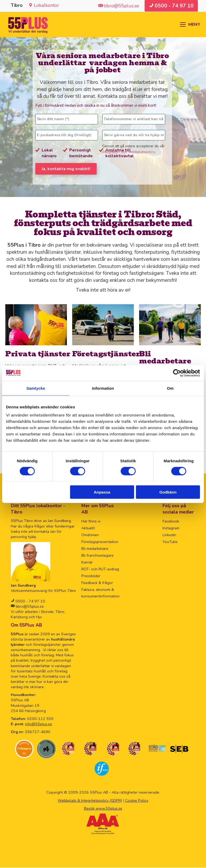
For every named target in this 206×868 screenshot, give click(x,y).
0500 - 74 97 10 (30, 602)
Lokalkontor (46, 5)
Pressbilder (91, 576)
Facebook (171, 522)
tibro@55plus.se (29, 607)
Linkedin (169, 535)
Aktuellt (88, 529)
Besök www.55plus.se (103, 809)
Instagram (171, 529)
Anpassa (102, 492)
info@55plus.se (38, 724)
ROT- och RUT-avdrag (100, 569)
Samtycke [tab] (36, 388)
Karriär (87, 563)
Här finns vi (91, 522)
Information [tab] (103, 388)
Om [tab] (170, 388)
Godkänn (168, 492)
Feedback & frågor (97, 583)
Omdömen (90, 535)
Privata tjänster (38, 354)
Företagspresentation (100, 542)
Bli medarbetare (165, 358)
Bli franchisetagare (97, 556)
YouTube (170, 542)
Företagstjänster (106, 354)
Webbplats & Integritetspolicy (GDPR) (90, 801)
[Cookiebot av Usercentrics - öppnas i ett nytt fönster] (177, 373)
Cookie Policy (137, 801)
